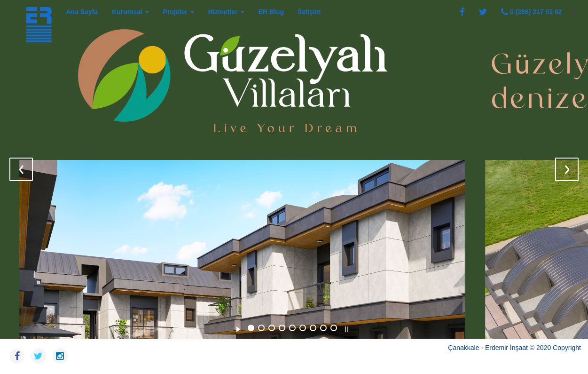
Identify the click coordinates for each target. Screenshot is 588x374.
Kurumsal (130, 12)
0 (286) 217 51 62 (531, 12)
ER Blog (271, 12)
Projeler (179, 12)
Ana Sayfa (82, 12)
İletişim (309, 12)
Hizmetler (226, 12)
